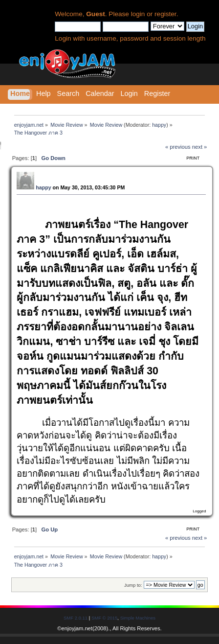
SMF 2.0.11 (76, 618)
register (165, 14)
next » (200, 147)
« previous (178, 147)
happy (159, 125)
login (138, 14)
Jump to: (133, 585)
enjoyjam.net (77, 628)
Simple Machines (138, 618)
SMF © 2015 (104, 618)
